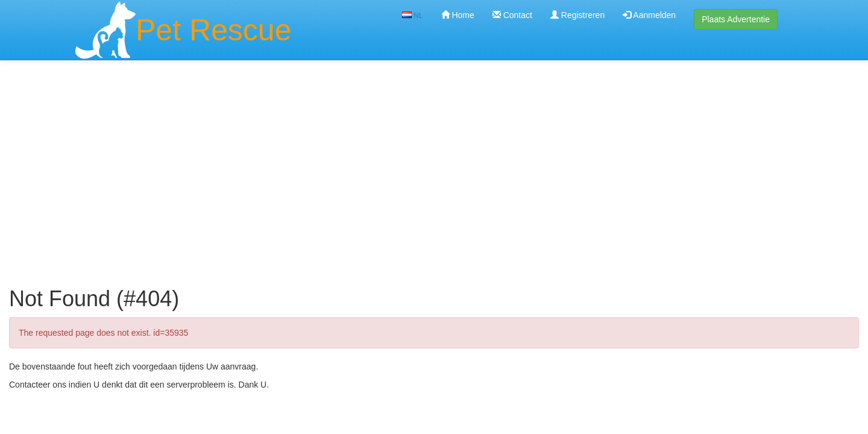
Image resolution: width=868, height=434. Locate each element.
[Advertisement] (434, 156)
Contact (512, 15)
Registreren (577, 15)
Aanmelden (649, 15)
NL (413, 16)
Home (458, 15)
